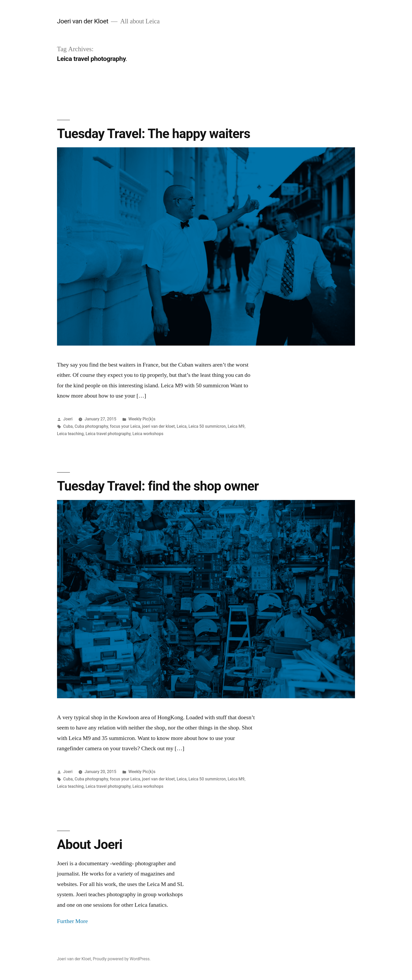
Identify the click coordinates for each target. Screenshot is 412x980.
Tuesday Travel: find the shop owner (158, 486)
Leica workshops (148, 434)
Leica (182, 426)
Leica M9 (236, 426)
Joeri (68, 419)
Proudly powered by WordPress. (122, 959)
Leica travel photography (108, 434)
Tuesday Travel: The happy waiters (154, 134)
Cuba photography (91, 426)
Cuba (68, 426)
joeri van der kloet (158, 426)
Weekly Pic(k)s (142, 419)
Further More (72, 921)
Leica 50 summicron (207, 426)
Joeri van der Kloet (83, 21)
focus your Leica (125, 426)
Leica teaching (70, 434)
